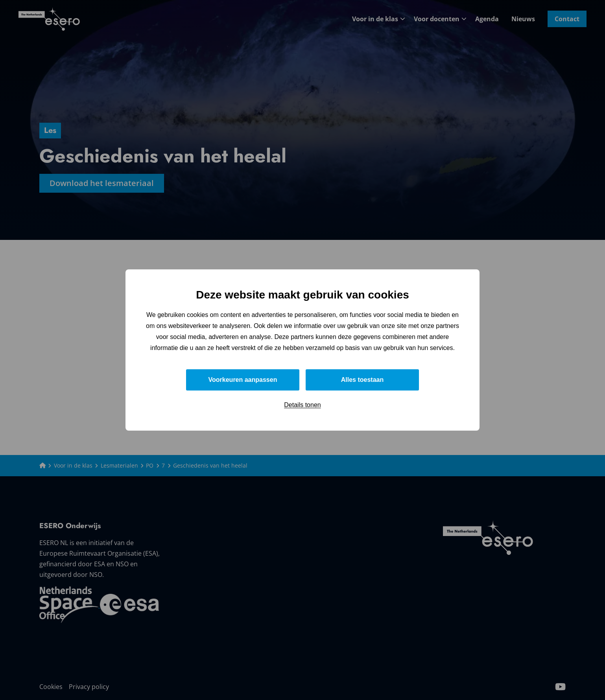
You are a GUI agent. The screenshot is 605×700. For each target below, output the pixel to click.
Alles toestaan (362, 380)
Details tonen (302, 405)
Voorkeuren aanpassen (243, 380)
